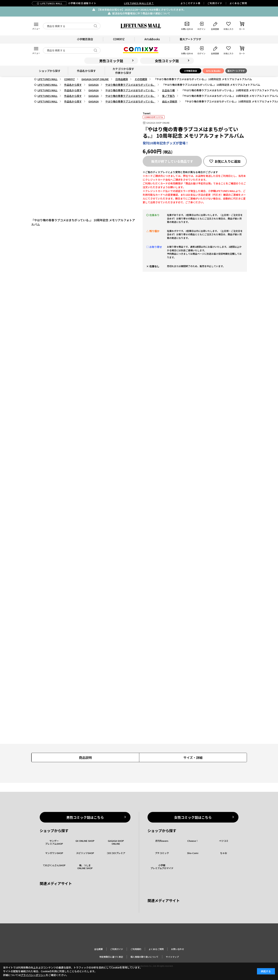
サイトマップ (172, 957)
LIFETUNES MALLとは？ (139, 3)
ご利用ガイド (215, 3)
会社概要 (98, 949)
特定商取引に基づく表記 (111, 957)
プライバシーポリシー (33, 975)
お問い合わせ (178, 949)
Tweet (147, 113)
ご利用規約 (136, 949)
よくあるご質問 (238, 3)
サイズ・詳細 (193, 757)
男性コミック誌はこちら (85, 817)
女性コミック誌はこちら (193, 817)
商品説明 (85, 757)
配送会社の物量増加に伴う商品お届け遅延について (141, 13)
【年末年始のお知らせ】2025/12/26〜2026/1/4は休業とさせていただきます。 (141, 10)
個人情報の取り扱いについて (144, 957)
